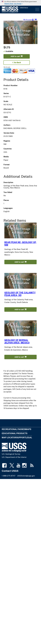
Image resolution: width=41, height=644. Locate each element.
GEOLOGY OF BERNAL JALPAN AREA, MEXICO (17, 341)
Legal (29, 438)
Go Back (17, 63)
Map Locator (9, 438)
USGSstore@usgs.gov (26, 476)
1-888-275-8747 (9, 476)
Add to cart (17, 56)
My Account (28, 20)
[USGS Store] (18, 10)
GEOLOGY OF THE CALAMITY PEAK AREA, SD (20, 294)
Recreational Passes (14, 429)
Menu (37, 10)
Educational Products (15, 433)
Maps (28, 429)
